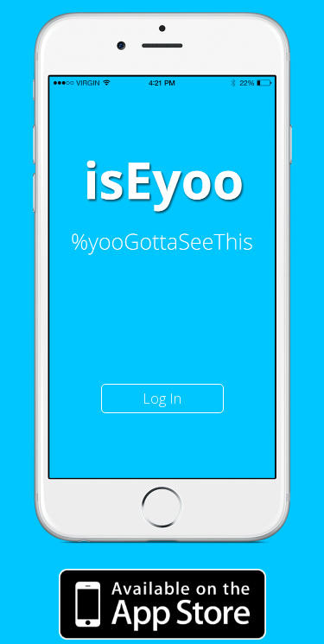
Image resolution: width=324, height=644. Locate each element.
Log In (162, 399)
